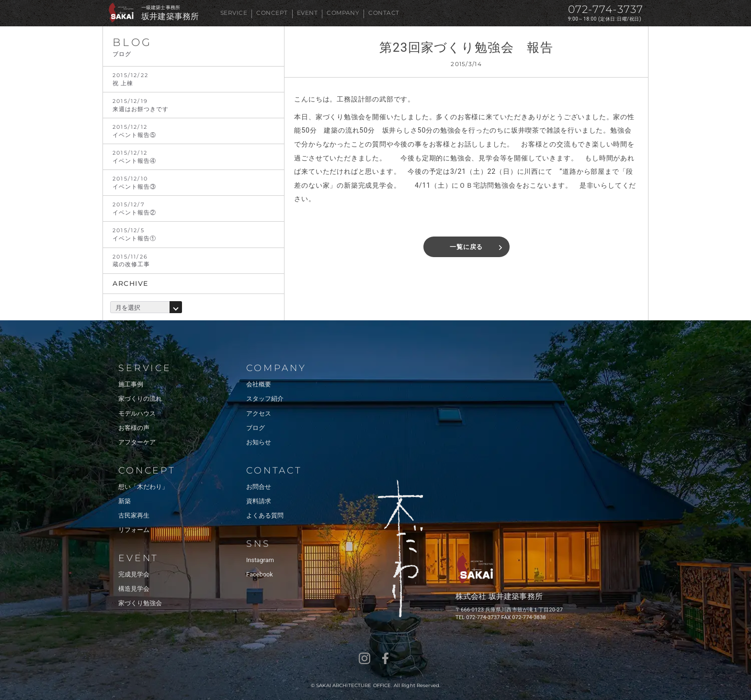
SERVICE (234, 13)
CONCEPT (272, 13)
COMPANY (343, 13)
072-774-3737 (606, 9)
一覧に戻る (466, 247)
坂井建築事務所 (170, 17)
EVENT (307, 13)
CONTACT (384, 13)
